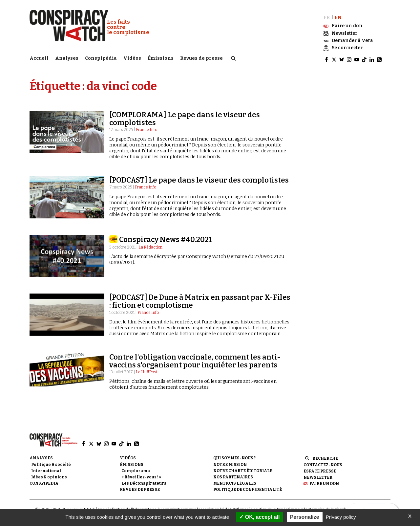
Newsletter (318, 475)
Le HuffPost (147, 370)
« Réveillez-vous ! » (141, 475)
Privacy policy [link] (341, 517)
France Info (147, 128)
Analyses (67, 58)
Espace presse (320, 469)
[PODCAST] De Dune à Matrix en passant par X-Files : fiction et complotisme (200, 299)
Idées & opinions (49, 475)
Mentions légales (235, 481)
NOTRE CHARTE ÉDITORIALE (243, 469)
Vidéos (132, 58)
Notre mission (230, 463)
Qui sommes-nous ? (234, 456)
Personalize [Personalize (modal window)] (305, 517)
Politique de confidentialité (248, 488)
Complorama (136, 469)
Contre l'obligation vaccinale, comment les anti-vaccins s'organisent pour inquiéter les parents (195, 359)
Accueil (39, 58)
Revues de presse (201, 58)
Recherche (325, 457)
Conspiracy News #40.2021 (166, 238)
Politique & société (51, 463)
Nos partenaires (233, 475)
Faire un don (324, 482)
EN (338, 16)
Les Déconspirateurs (144, 481)
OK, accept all (259, 517)
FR (327, 16)
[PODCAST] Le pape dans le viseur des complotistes (199, 178)
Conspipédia (101, 58)
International (46, 469)
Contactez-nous (323, 463)
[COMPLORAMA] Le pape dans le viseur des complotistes (185, 117)
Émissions (161, 58)
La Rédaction (150, 246)
